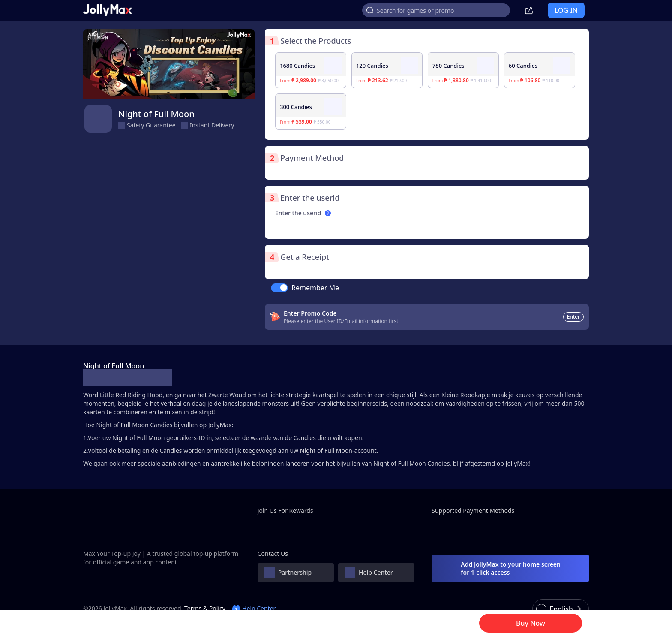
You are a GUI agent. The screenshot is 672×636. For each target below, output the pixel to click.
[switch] (279, 288)
